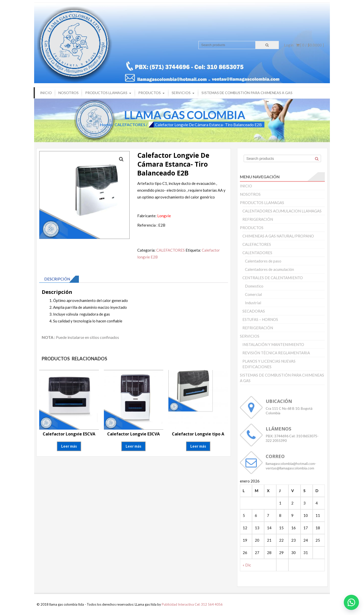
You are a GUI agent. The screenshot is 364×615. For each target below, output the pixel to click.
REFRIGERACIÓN (258, 219)
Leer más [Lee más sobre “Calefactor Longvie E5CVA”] (69, 446)
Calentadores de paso (263, 261)
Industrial (253, 303)
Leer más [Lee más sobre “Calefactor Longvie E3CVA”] (133, 446)
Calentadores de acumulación (269, 269)
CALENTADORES (257, 253)
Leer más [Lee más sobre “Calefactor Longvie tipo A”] (198, 446)
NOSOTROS (69, 93)
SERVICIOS (181, 93)
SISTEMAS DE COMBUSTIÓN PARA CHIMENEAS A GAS (247, 93)
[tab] (59, 279)
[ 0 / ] (310, 45)
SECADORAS (254, 311)
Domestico (254, 286)
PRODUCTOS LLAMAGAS (106, 93)
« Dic (247, 565)
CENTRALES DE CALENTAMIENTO (273, 278)
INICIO (46, 93)
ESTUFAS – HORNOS (260, 319)
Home (106, 125)
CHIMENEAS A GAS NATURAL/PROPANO (278, 236)
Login (289, 45)
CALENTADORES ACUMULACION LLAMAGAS (282, 211)
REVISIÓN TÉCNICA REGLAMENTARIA (276, 353)
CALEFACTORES (130, 125)
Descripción (57, 279)
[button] (351, 602)
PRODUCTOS (150, 93)
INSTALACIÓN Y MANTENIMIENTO (273, 344)
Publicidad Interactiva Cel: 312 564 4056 (192, 604)
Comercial (253, 294)
